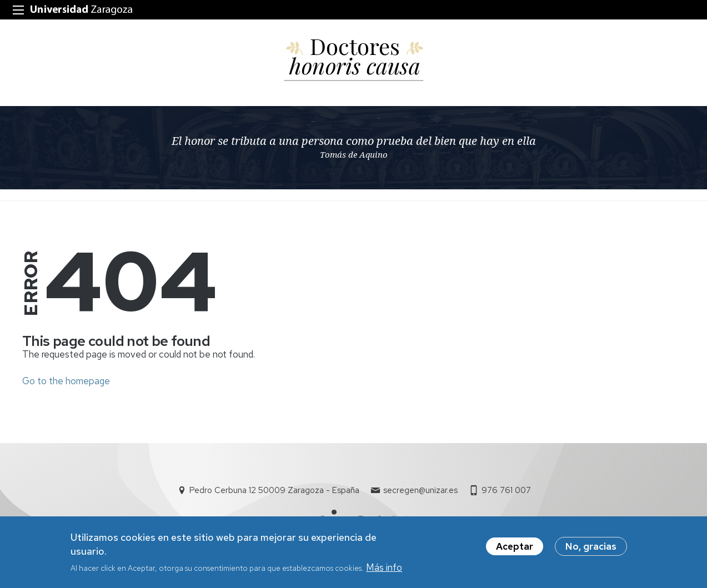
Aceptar (515, 550)
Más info (384, 572)
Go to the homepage (66, 381)
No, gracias (591, 550)
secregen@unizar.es (420, 490)
